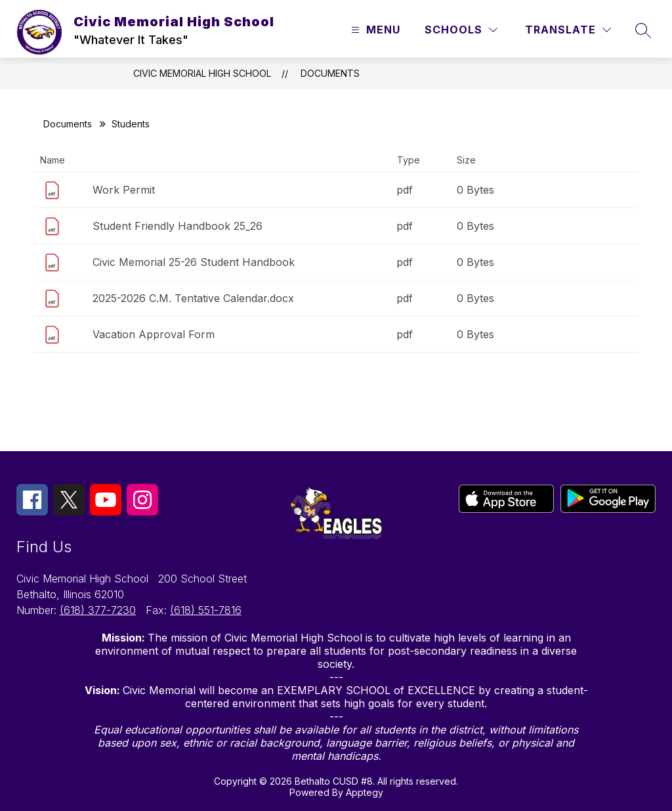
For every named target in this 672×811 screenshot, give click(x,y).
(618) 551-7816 (206, 610)
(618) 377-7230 (98, 610)
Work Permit (124, 190)
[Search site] (643, 30)
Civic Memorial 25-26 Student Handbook (194, 262)
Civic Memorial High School (202, 73)
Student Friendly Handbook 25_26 (178, 226)
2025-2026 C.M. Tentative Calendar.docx (193, 298)
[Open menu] (374, 30)
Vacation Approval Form (154, 334)
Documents (330, 73)
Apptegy (365, 792)
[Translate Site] (568, 30)
